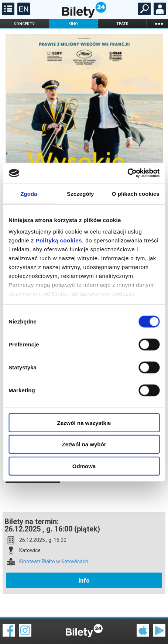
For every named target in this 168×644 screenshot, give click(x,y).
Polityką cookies (59, 240)
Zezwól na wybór (84, 444)
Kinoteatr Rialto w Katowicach (54, 536)
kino (73, 24)
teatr (122, 24)
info (84, 555)
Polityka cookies (84, 629)
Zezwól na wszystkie (84, 422)
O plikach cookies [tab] (136, 193)
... (159, 24)
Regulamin (15, 624)
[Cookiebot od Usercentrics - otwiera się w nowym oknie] (127, 173)
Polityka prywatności (150, 629)
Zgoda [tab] (29, 193)
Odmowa (84, 466)
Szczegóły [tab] (80, 193)
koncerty (24, 24)
